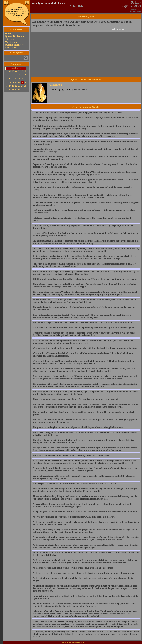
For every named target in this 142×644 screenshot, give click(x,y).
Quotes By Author (15, 36)
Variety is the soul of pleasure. (49, 3)
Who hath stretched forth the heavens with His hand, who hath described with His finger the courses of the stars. (85, 348)
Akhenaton (119, 29)
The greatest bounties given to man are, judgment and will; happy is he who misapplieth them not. (78, 427)
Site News (10, 39)
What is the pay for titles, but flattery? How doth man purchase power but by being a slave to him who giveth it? (85, 328)
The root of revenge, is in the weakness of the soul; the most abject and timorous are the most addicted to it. (82, 323)
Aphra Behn (77, 6)
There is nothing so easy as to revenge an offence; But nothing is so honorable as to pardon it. (76, 399)
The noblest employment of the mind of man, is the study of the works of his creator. (72, 455)
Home (8, 33)
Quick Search (15, 45)
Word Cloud (12, 42)
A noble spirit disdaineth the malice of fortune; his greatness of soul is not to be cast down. (74, 484)
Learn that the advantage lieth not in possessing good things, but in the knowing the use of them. (77, 113)
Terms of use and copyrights (73, 642)
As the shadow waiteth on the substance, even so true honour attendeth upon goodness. (73, 568)
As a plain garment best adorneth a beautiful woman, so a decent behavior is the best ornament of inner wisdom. (85, 512)
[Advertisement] (17, 140)
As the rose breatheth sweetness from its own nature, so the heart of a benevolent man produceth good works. (83, 573)
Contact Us (11, 48)
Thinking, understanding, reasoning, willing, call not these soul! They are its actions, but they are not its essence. (85, 279)
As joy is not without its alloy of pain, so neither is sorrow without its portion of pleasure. (74, 517)
